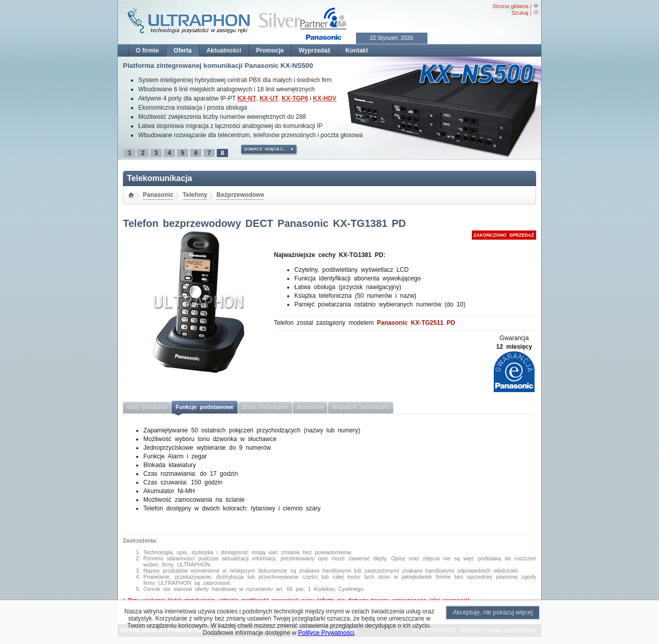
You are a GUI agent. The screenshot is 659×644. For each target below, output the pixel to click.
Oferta (182, 50)
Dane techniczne (265, 407)
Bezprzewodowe (240, 195)
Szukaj (520, 13)
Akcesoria (310, 407)
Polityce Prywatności (326, 633)
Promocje (270, 50)
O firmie (147, 50)
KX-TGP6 (295, 98)
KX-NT (247, 98)
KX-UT (269, 98)
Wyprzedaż (314, 50)
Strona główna (511, 6)
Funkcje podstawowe (205, 407)
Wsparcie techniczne (361, 407)
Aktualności (224, 50)
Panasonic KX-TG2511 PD (416, 323)
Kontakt (357, 50)
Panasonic (158, 195)
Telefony (195, 195)
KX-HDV (325, 98)
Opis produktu (147, 407)
